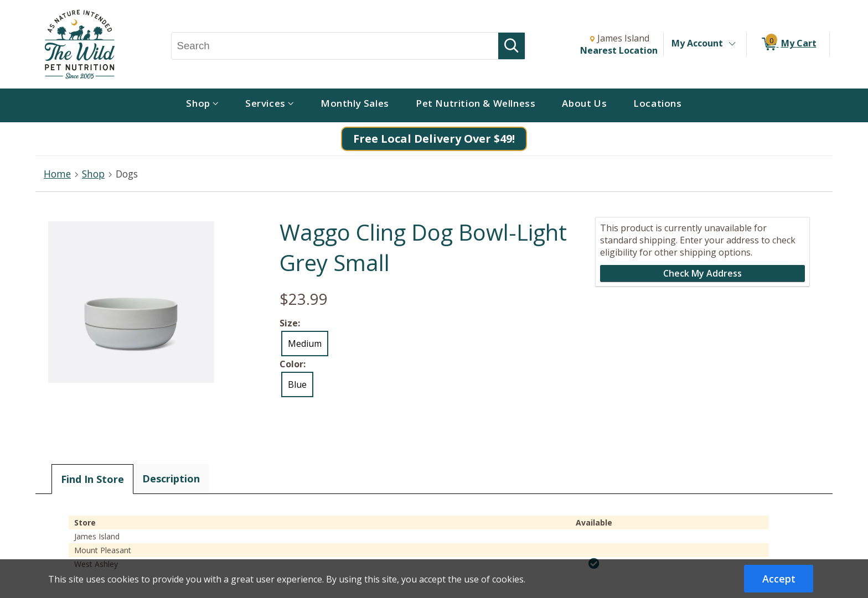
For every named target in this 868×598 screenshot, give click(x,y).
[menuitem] (202, 105)
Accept (779, 579)
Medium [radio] (305, 344)
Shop (93, 174)
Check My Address (702, 273)
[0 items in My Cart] (788, 44)
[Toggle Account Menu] (732, 44)
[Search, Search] (335, 46)
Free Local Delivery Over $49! (434, 139)
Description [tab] (171, 479)
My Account (697, 43)
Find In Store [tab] (92, 479)
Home (57, 174)
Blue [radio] (297, 384)
